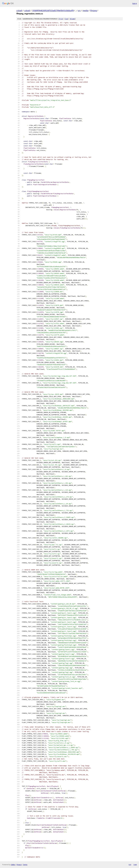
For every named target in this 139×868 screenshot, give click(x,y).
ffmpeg (94, 11)
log (67, 19)
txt (130, 865)
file (61, 19)
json (135, 865)
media (85, 11)
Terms (25, 865)
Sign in (135, 3)
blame (73, 19)
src (79, 11)
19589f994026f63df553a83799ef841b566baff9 (53, 11)
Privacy (19, 865)
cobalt (19, 11)
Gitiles (13, 865)
